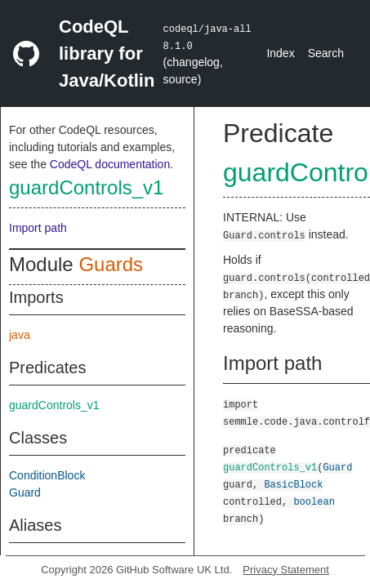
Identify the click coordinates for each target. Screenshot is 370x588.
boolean (314, 501)
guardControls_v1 (86, 187)
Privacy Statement (286, 570)
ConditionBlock (47, 475)
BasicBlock (293, 484)
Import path (38, 228)
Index (280, 53)
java (20, 335)
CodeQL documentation (110, 164)
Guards (111, 264)
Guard (25, 492)
